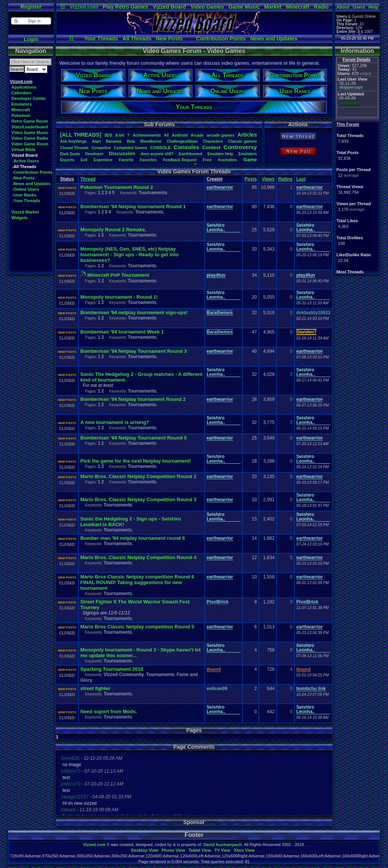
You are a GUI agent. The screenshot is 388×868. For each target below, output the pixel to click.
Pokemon (21, 115)
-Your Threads (26, 201)
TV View (222, 850)
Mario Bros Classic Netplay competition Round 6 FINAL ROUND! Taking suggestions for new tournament (137, 582)
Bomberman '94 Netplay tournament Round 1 (133, 206)
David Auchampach (223, 845)
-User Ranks (24, 195)
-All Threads (24, 167)
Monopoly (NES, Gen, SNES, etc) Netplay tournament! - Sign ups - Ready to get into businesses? (129, 255)
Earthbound (191, 154)
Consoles (186, 147)
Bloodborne (151, 141)
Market (273, 7)
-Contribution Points (32, 172)
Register (31, 7)
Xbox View (244, 850)
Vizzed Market (25, 212)
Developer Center (29, 98)
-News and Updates (31, 184)
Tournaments (153, 193)
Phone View (173, 850)
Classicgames (242, 141)
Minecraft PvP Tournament (118, 275)
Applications (24, 87)
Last (301, 179)
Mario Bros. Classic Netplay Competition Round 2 (138, 476)
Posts (251, 179)
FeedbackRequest (180, 160)
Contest (211, 147)
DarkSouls (70, 154)
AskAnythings (74, 141)
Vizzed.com (84, 7)
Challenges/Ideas (182, 141)
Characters (213, 141)
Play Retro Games (125, 7)
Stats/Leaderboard (30, 127)
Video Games (207, 7)
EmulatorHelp (220, 154)
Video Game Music (30, 132)
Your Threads (101, 39)
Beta (131, 141)
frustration (227, 160)
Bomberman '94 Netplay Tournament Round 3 (134, 351)
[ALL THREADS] (81, 135)
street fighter (95, 688)
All (166, 135)
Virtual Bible (23, 150)
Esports (67, 160)
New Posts (169, 39)
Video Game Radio (30, 138)
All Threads (137, 39)
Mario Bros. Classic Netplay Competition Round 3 (138, 499)
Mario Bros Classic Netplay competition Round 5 (137, 627)
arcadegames (220, 135)
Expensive (103, 160)
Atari (96, 141)
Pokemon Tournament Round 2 (117, 187)
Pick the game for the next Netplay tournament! (136, 461)
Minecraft (297, 7)
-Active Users (25, 161)
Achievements (147, 135)
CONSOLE (160, 148)
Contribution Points (221, 39)
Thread (88, 179)
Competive (101, 148)
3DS (108, 135)
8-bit (120, 135)
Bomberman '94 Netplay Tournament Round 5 (134, 438)
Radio (322, 7)
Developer (94, 154)
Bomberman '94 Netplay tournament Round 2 (133, 399)
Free (207, 160)
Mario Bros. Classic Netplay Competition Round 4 (138, 557)
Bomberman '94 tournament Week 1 (122, 332)
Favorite (126, 160)
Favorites (148, 160)
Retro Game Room (30, 121)
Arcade (197, 135)
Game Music (244, 7)
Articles (247, 135)
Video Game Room (30, 144)
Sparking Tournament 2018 (112, 669)
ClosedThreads (74, 148)
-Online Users (26, 189)
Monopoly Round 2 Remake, (113, 230)
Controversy (240, 147)
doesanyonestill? (157, 154)
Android (180, 135)
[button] (31, 21)
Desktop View (145, 850)
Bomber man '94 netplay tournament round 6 (133, 538)
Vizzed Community (124, 675)
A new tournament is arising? (115, 422)
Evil (84, 160)
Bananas (114, 141)
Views (268, 179)
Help (373, 7)
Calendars (21, 93)
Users (359, 7)
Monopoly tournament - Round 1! (119, 297)
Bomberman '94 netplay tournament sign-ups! (134, 312)
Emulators (22, 104)
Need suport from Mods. (109, 711)
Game (250, 160)
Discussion (122, 153)
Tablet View (200, 850)
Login (31, 39)
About (343, 7)
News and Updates (274, 39)
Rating (286, 179)
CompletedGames (131, 148)
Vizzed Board (169, 7)
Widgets (20, 218)
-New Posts (23, 178)
